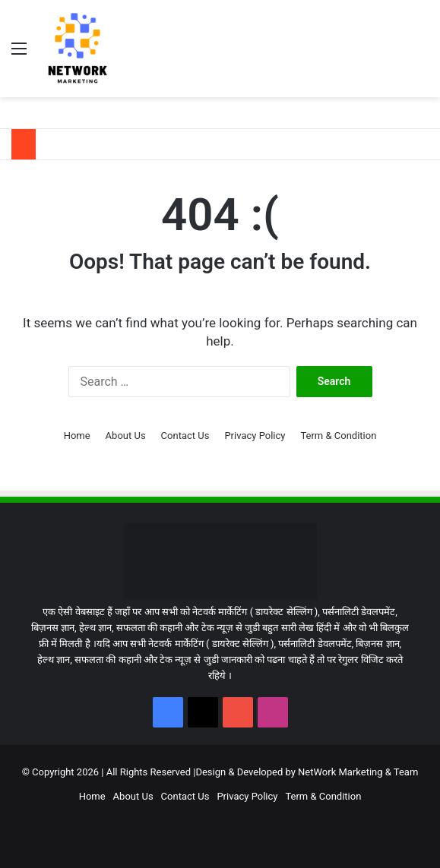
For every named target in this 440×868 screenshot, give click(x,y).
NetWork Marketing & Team (358, 772)
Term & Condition (338, 436)
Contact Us (185, 436)
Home (77, 436)
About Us (126, 436)
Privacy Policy (255, 436)
